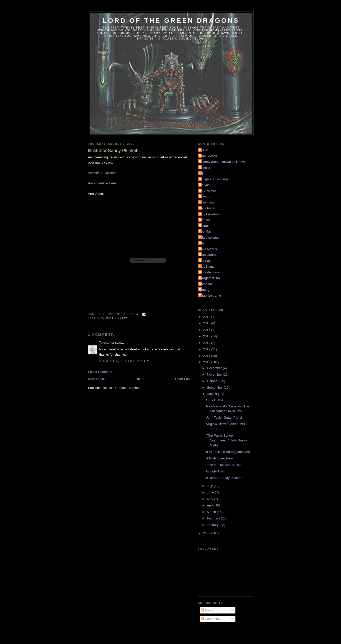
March (212, 512)
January (213, 525)
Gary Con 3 (214, 400)
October (213, 381)
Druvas (205, 185)
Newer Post (96, 379)
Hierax (204, 226)
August (212, 394)
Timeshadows (209, 272)
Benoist (205, 168)
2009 (207, 533)
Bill (202, 173)
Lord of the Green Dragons (171, 21)
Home (140, 379)
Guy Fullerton (209, 214)
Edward (205, 197)
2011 (207, 356)
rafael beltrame (210, 295)
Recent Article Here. (103, 183)
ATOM (204, 150)
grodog (204, 290)
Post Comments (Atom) (125, 388)
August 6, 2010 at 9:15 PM (125, 361)
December (215, 368)
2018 (207, 323)
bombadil (206, 284)
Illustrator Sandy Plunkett (224, 478)
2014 (207, 343)
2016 (207, 336)
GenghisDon (208, 208)
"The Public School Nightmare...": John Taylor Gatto (227, 440)
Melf (203, 243)
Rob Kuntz (207, 266)
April (211, 505)
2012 (207, 349)
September (215, 388)
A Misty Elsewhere (219, 458)
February (214, 518)
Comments (211, 619)
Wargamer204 (210, 278)
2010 (207, 362)
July (210, 486)
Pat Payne (207, 261)
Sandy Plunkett (114, 318)
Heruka (205, 220)
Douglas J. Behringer (215, 179)
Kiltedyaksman (210, 237)
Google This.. (216, 471)
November (215, 375)
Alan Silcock (208, 156)
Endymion (207, 202)
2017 (207, 330)
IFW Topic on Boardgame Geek (229, 452)
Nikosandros (208, 255)
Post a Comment (100, 372)
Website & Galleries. (103, 173)
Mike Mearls (208, 249)
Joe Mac (206, 231)
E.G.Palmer (208, 191)
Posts (207, 610)
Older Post (183, 379)
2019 (207, 317)
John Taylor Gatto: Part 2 (224, 418)
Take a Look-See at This (224, 465)
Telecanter (107, 343)
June (211, 492)
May (210, 499)
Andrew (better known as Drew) (222, 162)
